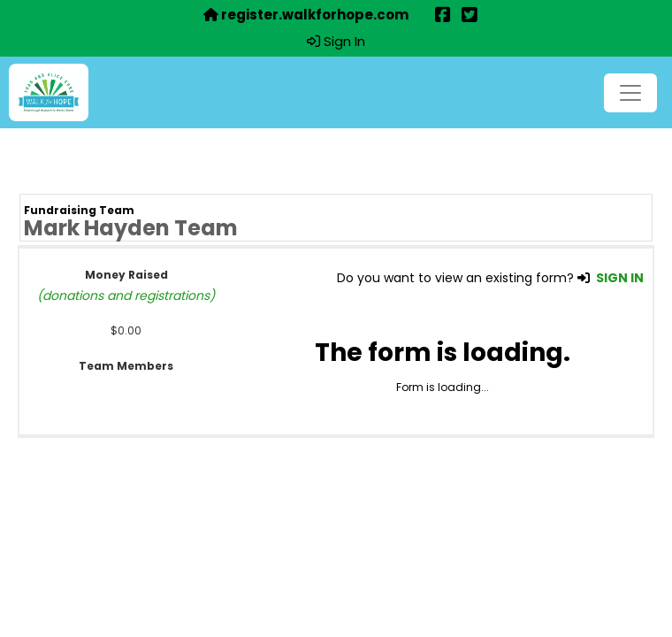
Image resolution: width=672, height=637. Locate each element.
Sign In (336, 42)
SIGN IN (620, 278)
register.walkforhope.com (306, 15)
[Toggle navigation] (630, 93)
